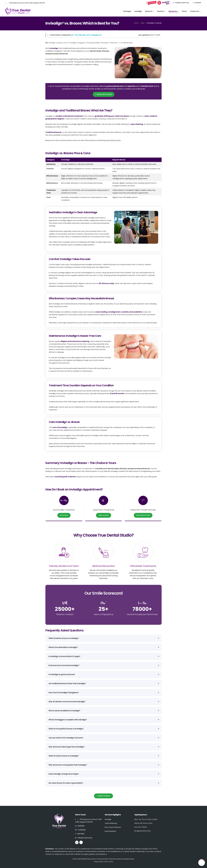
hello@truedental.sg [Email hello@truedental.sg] (181, 3)
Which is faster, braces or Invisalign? (64, 756)
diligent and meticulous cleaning (75, 341)
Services (161, 11)
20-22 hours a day (106, 283)
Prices (184, 11)
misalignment (114, 312)
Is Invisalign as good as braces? (62, 674)
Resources (173, 11)
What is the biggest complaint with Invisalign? (68, 720)
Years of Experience (104, 614)
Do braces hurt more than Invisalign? (64, 665)
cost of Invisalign (60, 427)
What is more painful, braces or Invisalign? (66, 729)
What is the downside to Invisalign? (63, 647)
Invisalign (138, 11)
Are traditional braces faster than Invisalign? (67, 683)
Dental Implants (110, 831)
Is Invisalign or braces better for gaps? (64, 656)
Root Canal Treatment (113, 827)
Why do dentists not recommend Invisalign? (67, 702)
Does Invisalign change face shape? (64, 774)
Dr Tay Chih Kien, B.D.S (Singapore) (87, 35)
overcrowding (101, 312)
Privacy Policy (99, 862)
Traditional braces (53, 132)
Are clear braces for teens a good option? (66, 783)
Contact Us (194, 11)
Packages (127, 11)
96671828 (81, 834)
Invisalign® (54, 48)
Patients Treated (65, 614)
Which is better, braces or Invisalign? (64, 638)
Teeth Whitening (111, 823)
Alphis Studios (130, 859)
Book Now (64, 515)
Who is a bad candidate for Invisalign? (64, 711)
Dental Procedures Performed (142, 614)
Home (136, 23)
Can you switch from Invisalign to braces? (66, 738)
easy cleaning (137, 124)
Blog (142, 23)
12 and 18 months (117, 394)
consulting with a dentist (65, 477)
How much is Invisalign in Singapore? (64, 693)
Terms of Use (109, 862)
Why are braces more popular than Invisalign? (68, 765)
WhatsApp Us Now (103, 94)
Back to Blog (104, 796)
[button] (202, 863)
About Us (149, 11)
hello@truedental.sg (85, 838)
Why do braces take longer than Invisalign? (67, 747)
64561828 (197, 3)
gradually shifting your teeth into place (112, 116)
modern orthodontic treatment (69, 116)
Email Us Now (104, 515)
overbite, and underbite (132, 312)
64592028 (82, 830)
